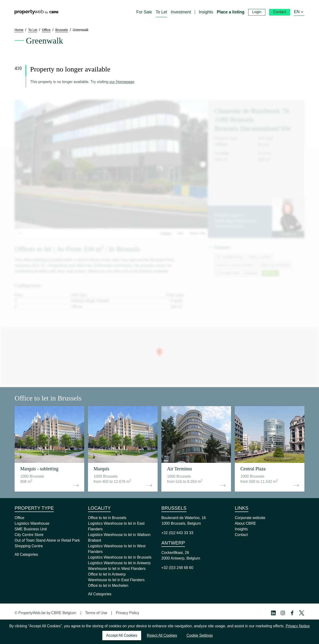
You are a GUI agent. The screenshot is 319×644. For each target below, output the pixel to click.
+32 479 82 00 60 (229, 226)
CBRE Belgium (64, 613)
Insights (241, 529)
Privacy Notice (298, 626)
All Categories (26, 554)
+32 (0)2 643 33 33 (177, 533)
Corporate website (250, 518)
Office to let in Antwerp (107, 574)
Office (20, 518)
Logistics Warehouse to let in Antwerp (119, 563)
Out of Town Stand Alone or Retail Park (47, 540)
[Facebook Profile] (292, 613)
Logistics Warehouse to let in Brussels (120, 557)
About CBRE (245, 523)
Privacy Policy (128, 613)
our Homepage (122, 82)
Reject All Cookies (162, 635)
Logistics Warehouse (32, 523)
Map (180, 233)
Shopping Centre (29, 546)
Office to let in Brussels (107, 518)
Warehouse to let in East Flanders (116, 580)
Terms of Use (96, 613)
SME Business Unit (31, 529)
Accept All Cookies (122, 635)
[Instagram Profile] (283, 613)
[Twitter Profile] (302, 613)
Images (166, 233)
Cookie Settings (200, 635)
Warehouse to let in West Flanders (117, 569)
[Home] (36, 12)
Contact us (288, 234)
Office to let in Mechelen (108, 586)
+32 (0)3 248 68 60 (177, 568)
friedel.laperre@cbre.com (235, 221)
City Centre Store (29, 535)
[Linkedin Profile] (273, 613)
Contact (241, 535)
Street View (197, 233)
